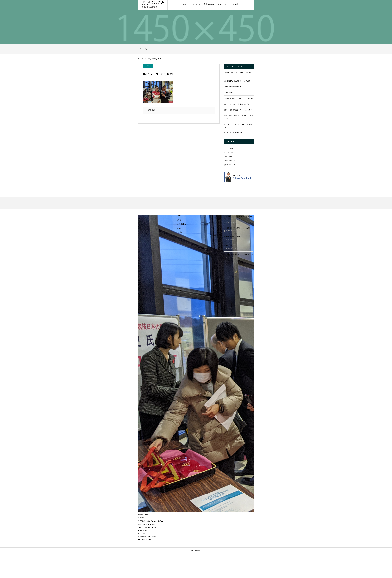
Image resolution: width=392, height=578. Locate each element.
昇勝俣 (154, 110)
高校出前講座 (229, 93)
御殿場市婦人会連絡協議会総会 (234, 133)
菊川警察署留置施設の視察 (233, 87)
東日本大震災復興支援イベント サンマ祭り (238, 110)
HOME (179, 216)
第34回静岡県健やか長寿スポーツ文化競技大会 (239, 98)
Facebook (180, 232)
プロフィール (181, 220)
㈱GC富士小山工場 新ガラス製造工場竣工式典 (238, 126)
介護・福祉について (231, 157)
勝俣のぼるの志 (182, 224)
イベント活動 (229, 148)
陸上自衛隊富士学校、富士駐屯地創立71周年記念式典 (239, 117)
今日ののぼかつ (229, 152)
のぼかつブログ (182, 228)
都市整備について (230, 161)
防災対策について (230, 165)
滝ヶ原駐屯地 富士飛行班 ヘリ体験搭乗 (237, 81)
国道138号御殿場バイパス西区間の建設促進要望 (239, 74)
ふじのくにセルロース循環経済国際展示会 (237, 104)
